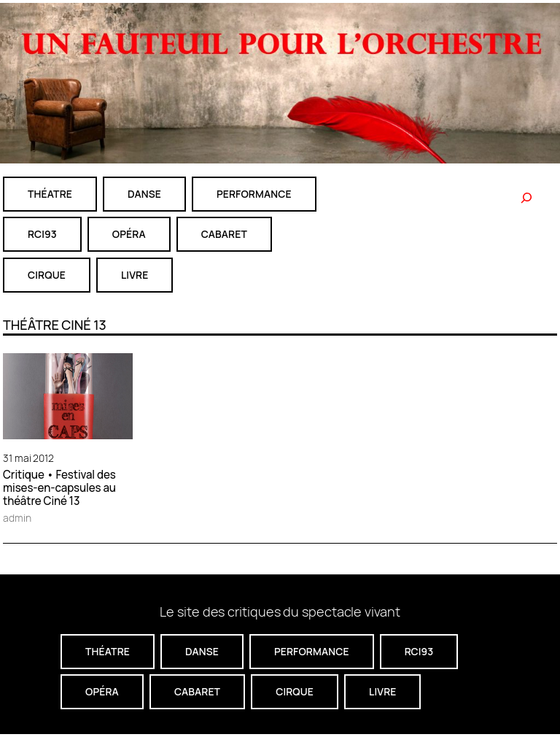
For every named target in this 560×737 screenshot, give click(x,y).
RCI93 (42, 234)
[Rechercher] (526, 198)
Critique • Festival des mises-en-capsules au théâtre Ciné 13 (59, 488)
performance (254, 194)
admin (17, 518)
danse (144, 194)
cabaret (224, 234)
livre (135, 275)
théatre (50, 194)
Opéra (129, 234)
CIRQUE (47, 275)
